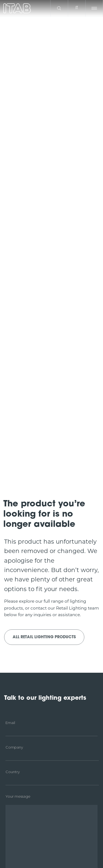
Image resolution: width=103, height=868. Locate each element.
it (77, 8)
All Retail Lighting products (44, 637)
